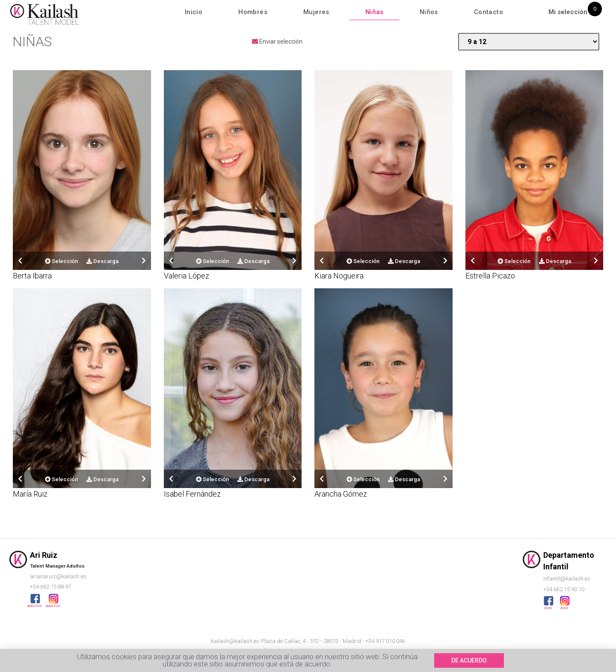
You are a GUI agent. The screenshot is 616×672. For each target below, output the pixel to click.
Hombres (253, 12)
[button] (469, 664)
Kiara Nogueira (339, 276)
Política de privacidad (327, 650)
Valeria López (187, 276)
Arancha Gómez (341, 494)
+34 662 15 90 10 (564, 589)
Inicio (194, 12)
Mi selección (568, 12)
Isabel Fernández (192, 494)
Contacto (489, 12)
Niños (429, 12)
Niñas (375, 12)
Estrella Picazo (490, 276)
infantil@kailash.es (567, 579)
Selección (61, 261)
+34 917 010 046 (385, 641)
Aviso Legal (278, 650)
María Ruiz (30, 494)
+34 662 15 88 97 (50, 587)
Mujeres (316, 12)
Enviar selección (277, 41)
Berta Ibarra (32, 276)
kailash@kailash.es (235, 641)
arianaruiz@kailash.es (58, 576)
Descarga (102, 261)
